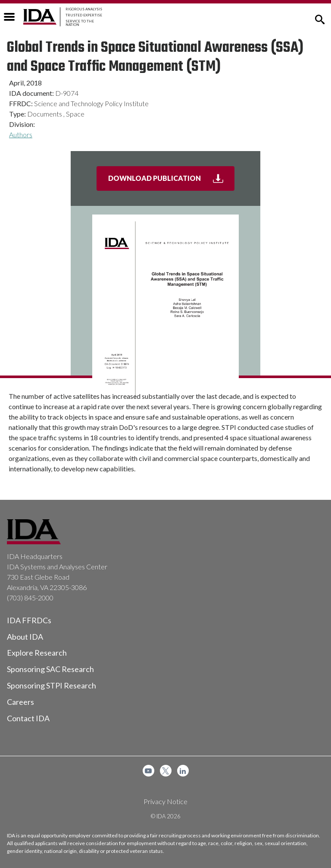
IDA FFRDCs (29, 620)
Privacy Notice (165, 801)
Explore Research (37, 653)
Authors (21, 134)
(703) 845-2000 (30, 598)
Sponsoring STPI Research (52, 685)
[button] (320, 19)
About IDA (25, 637)
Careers (20, 702)
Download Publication (172, 182)
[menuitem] (148, 771)
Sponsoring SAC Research (50, 669)
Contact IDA (28, 718)
